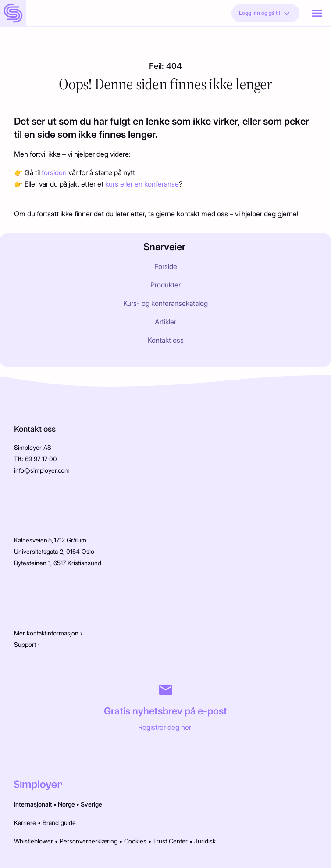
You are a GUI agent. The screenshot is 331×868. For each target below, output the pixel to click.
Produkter (165, 285)
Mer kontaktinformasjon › (48, 633)
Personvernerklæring (89, 841)
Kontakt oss (166, 340)
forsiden (55, 172)
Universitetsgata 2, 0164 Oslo (54, 551)
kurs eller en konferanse (142, 184)
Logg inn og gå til (265, 14)
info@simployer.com (42, 470)
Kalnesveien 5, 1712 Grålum (50, 540)
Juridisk (205, 841)
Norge (66, 804)
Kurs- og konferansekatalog (165, 303)
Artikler (165, 322)
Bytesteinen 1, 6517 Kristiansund (58, 563)
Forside (166, 266)
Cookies (135, 841)
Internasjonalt (33, 804)
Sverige (91, 804)
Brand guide (59, 823)
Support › (27, 644)
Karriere (25, 823)
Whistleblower (34, 841)
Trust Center (170, 841)
